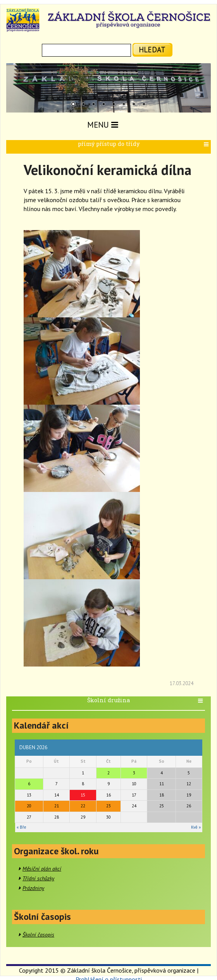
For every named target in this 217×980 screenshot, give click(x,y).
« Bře (22, 827)
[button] (207, 145)
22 (83, 806)
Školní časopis (38, 935)
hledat (152, 49)
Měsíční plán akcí (42, 869)
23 (108, 806)
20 (29, 806)
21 (57, 806)
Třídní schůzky (38, 878)
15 (83, 795)
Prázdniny (33, 888)
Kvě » (196, 827)
